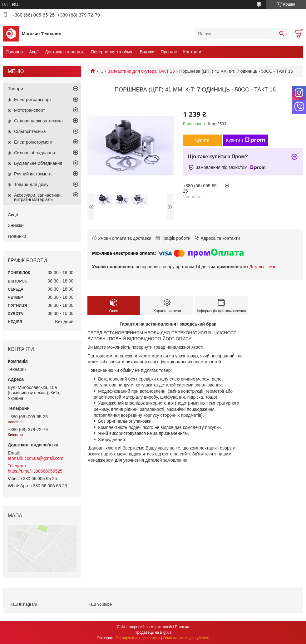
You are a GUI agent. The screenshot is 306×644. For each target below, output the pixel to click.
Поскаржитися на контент (138, 638)
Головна (15, 52)
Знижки (16, 225)
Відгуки (147, 52)
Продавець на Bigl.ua (153, 632)
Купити (202, 140)
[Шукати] (281, 34)
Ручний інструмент (33, 174)
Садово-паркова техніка (38, 121)
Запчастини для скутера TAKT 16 (141, 71)
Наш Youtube (100, 604)
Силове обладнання (35, 153)
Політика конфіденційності (186, 638)
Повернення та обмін (112, 52)
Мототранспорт (30, 110)
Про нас (169, 52)
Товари (15, 88)
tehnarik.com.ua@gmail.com (36, 458)
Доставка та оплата (65, 52)
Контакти (192, 52)
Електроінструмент (33, 142)
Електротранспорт (33, 100)
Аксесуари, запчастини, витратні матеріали (38, 197)
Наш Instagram (23, 604)
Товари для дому (31, 184)
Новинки (17, 236)
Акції (34, 52)
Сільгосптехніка (30, 131)
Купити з (246, 140)
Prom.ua (182, 627)
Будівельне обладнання (38, 163)
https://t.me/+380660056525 (35, 471)
